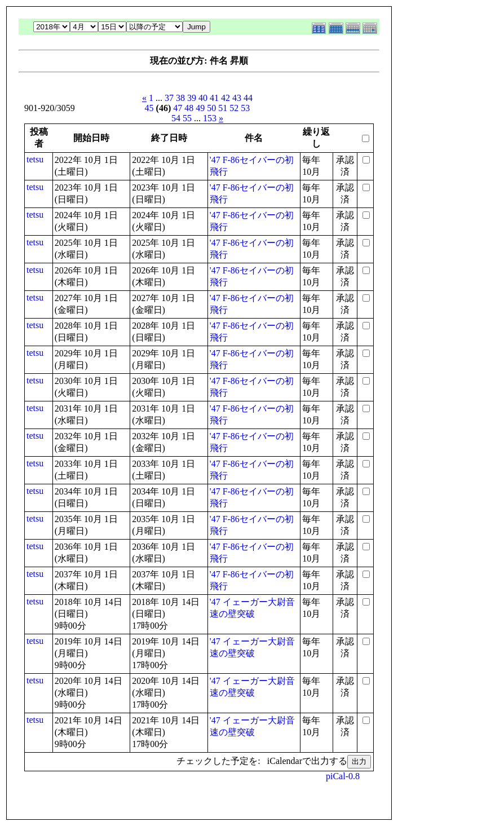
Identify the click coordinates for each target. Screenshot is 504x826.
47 (178, 108)
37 (169, 98)
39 (192, 98)
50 (211, 108)
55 (187, 118)
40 (203, 98)
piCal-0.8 (343, 776)
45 (149, 108)
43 (237, 98)
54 (176, 118)
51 (223, 108)
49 (200, 108)
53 (245, 108)
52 (234, 108)
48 (189, 108)
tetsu (35, 159)
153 (210, 118)
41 (214, 98)
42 (226, 98)
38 (180, 98)
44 (248, 98)
